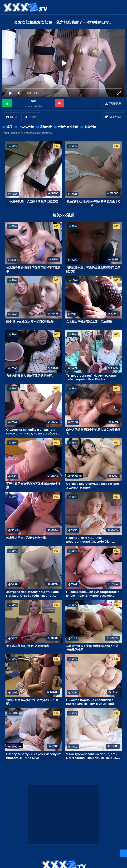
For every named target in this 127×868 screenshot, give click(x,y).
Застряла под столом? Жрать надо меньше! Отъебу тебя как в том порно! (32, 594)
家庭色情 (90, 127)
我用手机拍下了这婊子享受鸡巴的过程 (34, 201)
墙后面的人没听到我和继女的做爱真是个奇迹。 (93, 203)
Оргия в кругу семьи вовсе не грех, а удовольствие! (93, 485)
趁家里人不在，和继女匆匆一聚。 (28, 538)
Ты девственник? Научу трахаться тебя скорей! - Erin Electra (92, 377)
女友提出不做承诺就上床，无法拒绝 (89, 321)
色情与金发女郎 (68, 127)
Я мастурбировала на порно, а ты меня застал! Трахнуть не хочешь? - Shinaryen (93, 756)
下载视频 (115, 104)
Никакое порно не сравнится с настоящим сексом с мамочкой (90, 702)
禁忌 (9, 127)
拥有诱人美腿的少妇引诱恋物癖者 (28, 646)
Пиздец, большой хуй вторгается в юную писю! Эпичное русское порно (93, 594)
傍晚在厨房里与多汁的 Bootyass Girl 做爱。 (32, 702)
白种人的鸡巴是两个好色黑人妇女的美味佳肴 (93, 431)
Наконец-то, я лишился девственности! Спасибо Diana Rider (90, 540)
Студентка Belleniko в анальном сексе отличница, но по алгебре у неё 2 (32, 431)
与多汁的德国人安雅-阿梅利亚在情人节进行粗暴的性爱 (92, 648)
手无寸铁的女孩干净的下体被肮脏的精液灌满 (33, 485)
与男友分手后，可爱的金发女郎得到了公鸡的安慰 (93, 269)
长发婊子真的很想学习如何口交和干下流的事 (33, 269)
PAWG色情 (26, 127)
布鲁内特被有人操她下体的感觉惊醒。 (30, 376)
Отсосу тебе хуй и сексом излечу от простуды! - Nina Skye (33, 756)
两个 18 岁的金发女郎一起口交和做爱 (30, 321)
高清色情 (46, 127)
